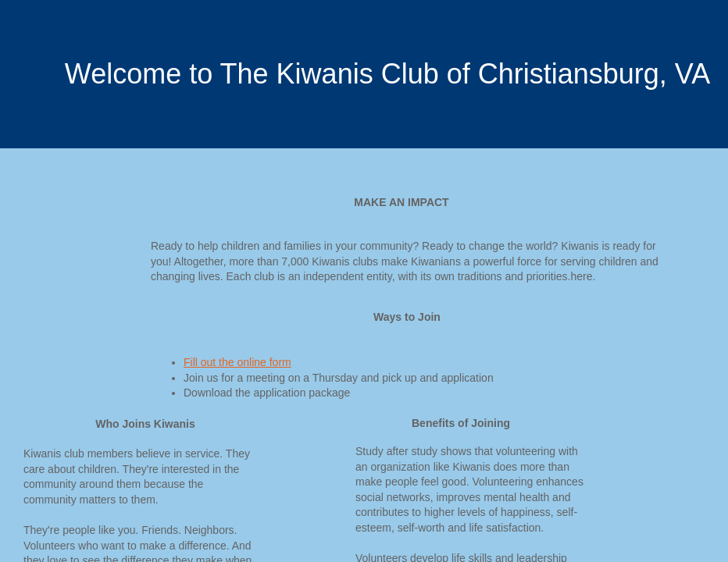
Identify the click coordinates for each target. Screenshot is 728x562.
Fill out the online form (237, 362)
